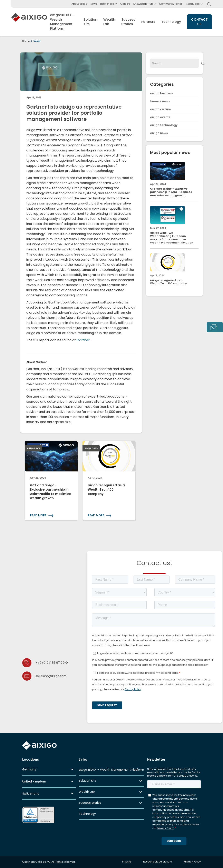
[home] (29, 22)
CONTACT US (199, 22)
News (94, 4)
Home (26, 41)
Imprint (127, 862)
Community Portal (170, 4)
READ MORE (38, 515)
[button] (193, 4)
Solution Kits (87, 781)
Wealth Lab (87, 792)
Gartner (83, 340)
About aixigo (79, 4)
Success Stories (90, 803)
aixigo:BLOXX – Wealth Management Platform (111, 770)
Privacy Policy (192, 862)
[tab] (215, 327)
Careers (125, 4)
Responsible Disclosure (157, 862)
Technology (171, 22)
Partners (148, 22)
